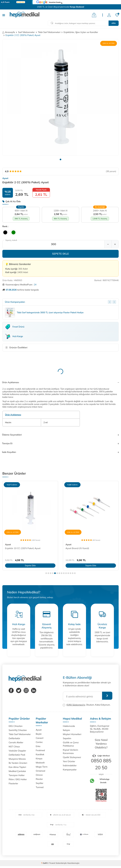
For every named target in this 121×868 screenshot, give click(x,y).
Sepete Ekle (61, 254)
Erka (38, 746)
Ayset (5, 178)
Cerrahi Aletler (16, 742)
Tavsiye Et (60, 443)
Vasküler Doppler (17, 751)
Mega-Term (42, 767)
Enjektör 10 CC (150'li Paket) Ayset (23, 548)
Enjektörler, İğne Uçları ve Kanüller (81, 32)
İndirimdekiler (70, 765)
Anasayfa (9, 32)
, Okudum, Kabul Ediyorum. (87, 705)
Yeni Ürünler (69, 761)
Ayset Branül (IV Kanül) (77, 548)
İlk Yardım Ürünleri (18, 763)
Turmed (40, 787)
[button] (60, 159)
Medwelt (40, 763)
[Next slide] (114, 302)
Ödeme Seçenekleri (60, 435)
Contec (39, 742)
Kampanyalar (70, 770)
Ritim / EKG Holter (18, 779)
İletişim (66, 730)
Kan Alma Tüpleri (17, 767)
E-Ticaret (51, 863)
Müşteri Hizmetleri (72, 734)
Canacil (40, 738)
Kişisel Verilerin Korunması (71, 752)
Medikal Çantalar (17, 771)
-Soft (44, 863)
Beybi (39, 734)
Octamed (40, 771)
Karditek (40, 754)
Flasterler (13, 783)
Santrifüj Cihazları (18, 730)
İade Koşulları (60, 452)
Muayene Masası (17, 759)
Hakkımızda (69, 726)
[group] (60, 97)
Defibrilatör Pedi (17, 755)
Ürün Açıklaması (60, 382)
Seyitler (40, 783)
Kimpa (39, 759)
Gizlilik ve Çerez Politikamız (71, 744)
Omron (39, 775)
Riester (39, 779)
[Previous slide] (110, 302)
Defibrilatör (14, 738)
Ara (114, 23)
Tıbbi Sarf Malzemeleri (49, 32)
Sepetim (67, 738)
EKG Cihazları (16, 726)
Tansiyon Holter (17, 775)
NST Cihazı (14, 747)
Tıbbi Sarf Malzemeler (20, 734)
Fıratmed (40, 750)
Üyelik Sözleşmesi (72, 757)
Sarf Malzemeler (26, 32)
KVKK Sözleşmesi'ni (76, 705)
